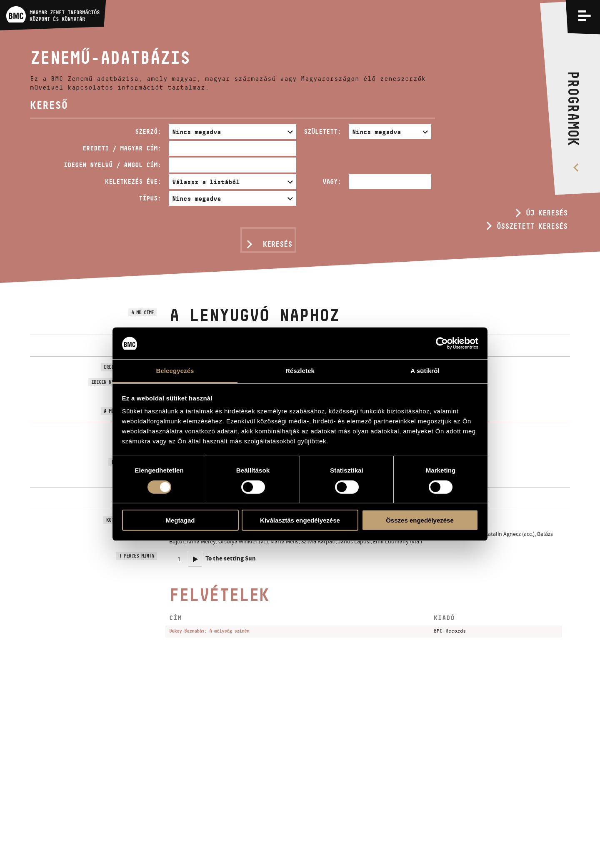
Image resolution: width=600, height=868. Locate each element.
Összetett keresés (532, 226)
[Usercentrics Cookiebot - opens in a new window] (442, 343)
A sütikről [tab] (425, 371)
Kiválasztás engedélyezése (300, 520)
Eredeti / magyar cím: (122, 148)
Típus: (150, 198)
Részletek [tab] (300, 371)
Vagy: (332, 181)
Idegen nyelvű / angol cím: (112, 165)
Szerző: (148, 131)
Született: (322, 131)
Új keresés (547, 213)
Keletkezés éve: (133, 181)
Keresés (277, 244)
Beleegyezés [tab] (175, 371)
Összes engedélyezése (420, 520)
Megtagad (180, 520)
